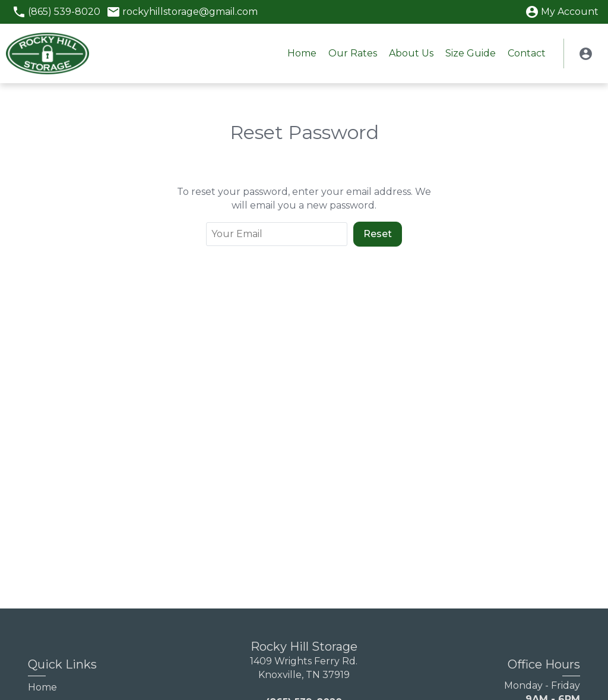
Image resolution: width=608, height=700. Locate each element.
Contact (527, 53)
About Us (411, 53)
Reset (378, 234)
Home (302, 53)
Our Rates (353, 53)
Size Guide (471, 53)
